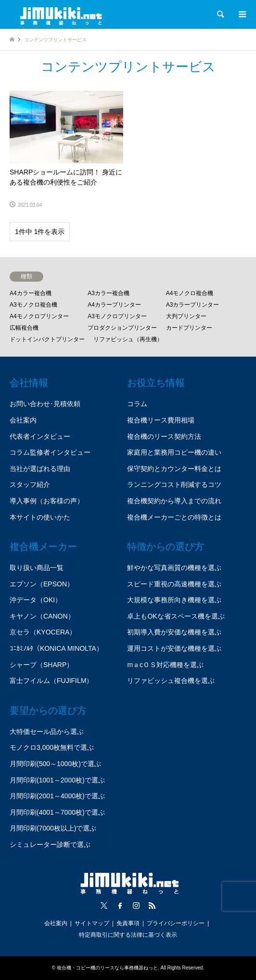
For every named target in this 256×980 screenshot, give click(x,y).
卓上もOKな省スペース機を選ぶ (176, 616)
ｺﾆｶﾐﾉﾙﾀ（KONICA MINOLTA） (56, 648)
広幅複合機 (24, 328)
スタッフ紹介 (30, 484)
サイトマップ (92, 923)
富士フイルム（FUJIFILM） (51, 681)
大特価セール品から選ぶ (47, 732)
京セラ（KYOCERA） (43, 632)
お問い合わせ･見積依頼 (45, 404)
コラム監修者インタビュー (50, 452)
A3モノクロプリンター (117, 316)
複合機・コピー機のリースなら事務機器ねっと (107, 968)
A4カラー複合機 (31, 293)
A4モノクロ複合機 (190, 293)
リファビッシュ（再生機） (128, 339)
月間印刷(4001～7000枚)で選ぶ (57, 812)
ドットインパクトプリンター (47, 339)
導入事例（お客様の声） (47, 501)
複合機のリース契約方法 (164, 436)
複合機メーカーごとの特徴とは (174, 517)
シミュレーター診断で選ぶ (50, 844)
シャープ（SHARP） (41, 665)
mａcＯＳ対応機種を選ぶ (165, 665)
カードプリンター (189, 328)
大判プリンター (186, 316)
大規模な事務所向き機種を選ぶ (174, 600)
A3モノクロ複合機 (33, 305)
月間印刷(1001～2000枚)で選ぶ (57, 780)
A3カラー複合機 (109, 293)
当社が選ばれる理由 (40, 469)
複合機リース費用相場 (161, 420)
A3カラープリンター (193, 305)
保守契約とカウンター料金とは (174, 469)
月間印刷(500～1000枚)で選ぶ (55, 764)
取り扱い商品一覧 (37, 568)
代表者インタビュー (40, 436)
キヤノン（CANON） (42, 616)
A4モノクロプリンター (39, 316)
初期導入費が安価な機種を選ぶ (174, 632)
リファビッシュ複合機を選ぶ (171, 681)
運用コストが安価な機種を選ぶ (174, 648)
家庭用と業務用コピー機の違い (174, 452)
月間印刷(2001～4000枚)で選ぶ (57, 796)
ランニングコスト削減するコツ (174, 484)
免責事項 (128, 923)
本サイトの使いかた (40, 517)
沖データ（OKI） (36, 600)
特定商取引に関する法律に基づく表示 (128, 935)
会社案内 (23, 420)
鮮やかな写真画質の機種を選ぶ (174, 568)
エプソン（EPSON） (42, 584)
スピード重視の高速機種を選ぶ (174, 584)
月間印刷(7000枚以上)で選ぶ (53, 828)
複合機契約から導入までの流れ (174, 501)
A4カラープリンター (114, 305)
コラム (137, 404)
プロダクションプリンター (122, 328)
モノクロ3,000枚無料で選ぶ (52, 747)
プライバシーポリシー (176, 923)
